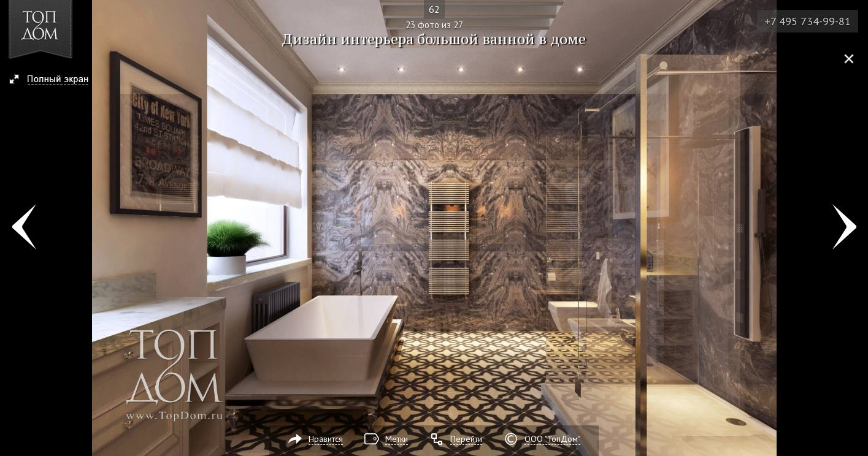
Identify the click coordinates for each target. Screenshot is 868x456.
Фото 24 (844, 228)
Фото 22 (24, 228)
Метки (397, 439)
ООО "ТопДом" (552, 439)
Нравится (326, 439)
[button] (54, 80)
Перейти (466, 439)
